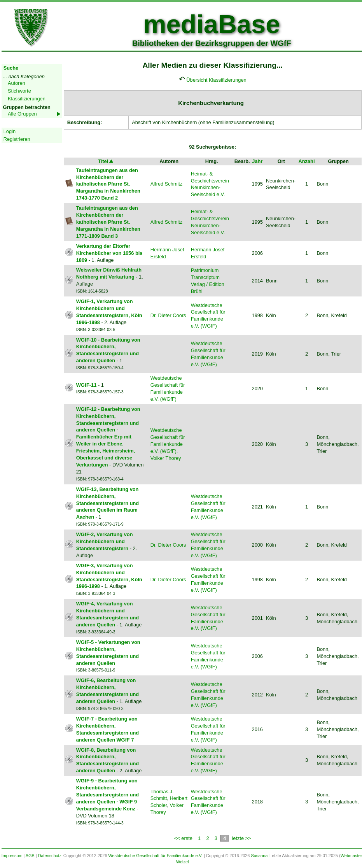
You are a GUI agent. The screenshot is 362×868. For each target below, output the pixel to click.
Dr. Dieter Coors (168, 315)
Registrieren (17, 139)
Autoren (17, 83)
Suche (11, 68)
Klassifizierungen (27, 99)
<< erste (183, 838)
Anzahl (306, 161)
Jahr (257, 161)
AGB (30, 856)
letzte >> (241, 838)
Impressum (12, 856)
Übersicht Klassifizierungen (216, 80)
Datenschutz (50, 856)
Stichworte (19, 91)
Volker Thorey (166, 458)
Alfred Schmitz (167, 184)
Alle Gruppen (22, 114)
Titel (106, 161)
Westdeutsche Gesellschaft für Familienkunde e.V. (155, 856)
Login (10, 131)
